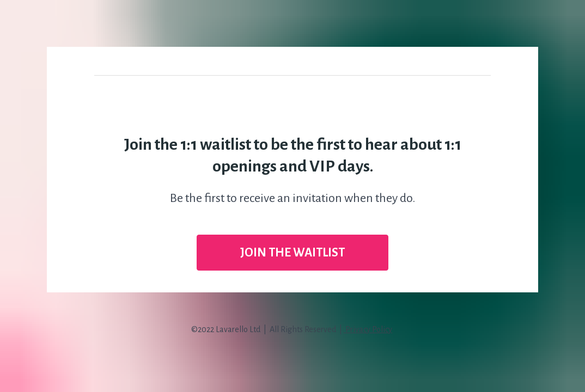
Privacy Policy (368, 329)
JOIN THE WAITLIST (292, 253)
